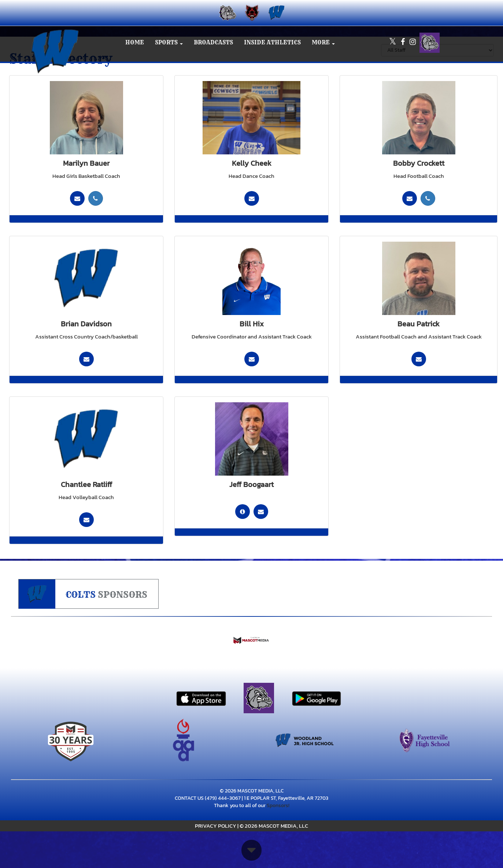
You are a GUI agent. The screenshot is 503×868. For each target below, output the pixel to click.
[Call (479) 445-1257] (428, 198)
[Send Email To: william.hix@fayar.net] (252, 359)
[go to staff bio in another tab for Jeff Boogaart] (243, 512)
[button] (169, 43)
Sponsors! (278, 805)
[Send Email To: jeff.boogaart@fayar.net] (261, 512)
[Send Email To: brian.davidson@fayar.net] (86, 359)
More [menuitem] (323, 42)
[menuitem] (227, 13)
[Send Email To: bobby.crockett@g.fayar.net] (410, 198)
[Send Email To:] (252, 198)
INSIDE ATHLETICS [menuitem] (272, 42)
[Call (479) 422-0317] (96, 198)
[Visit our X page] (393, 43)
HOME (135, 42)
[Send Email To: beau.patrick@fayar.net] (419, 359)
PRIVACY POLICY (216, 826)
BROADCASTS (213, 42)
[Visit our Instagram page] (413, 43)
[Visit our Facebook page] (403, 43)
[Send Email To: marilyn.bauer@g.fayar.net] (77, 198)
